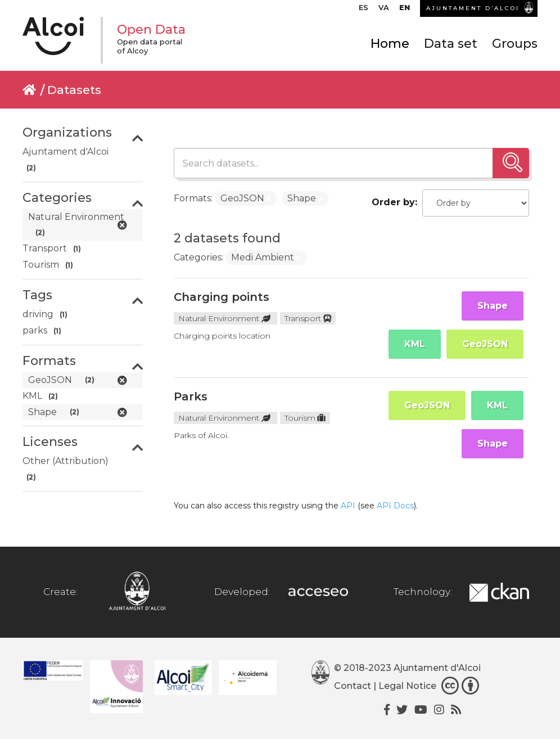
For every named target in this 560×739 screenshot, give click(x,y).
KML (415, 344)
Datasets (74, 90)
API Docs (395, 506)
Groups (515, 44)
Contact (353, 686)
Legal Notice (407, 686)
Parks (191, 396)
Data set (451, 44)
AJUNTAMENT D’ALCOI (473, 8)
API (348, 506)
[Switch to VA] (384, 10)
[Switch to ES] (363, 10)
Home (390, 44)
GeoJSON (485, 344)
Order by (393, 202)
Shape (493, 306)
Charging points (222, 297)
